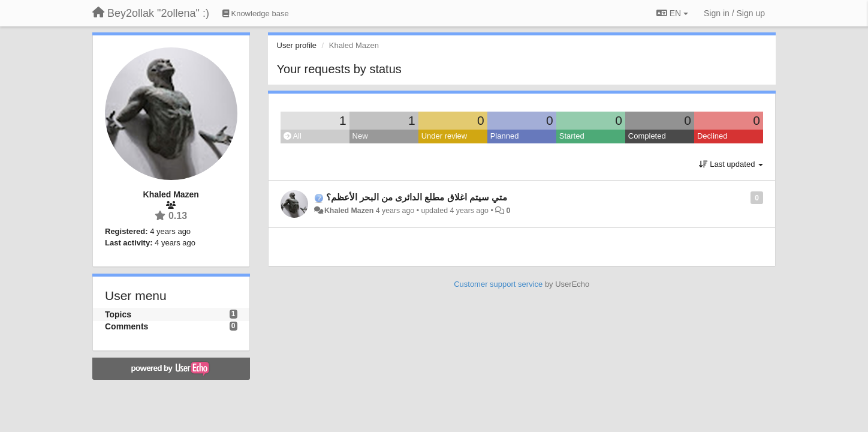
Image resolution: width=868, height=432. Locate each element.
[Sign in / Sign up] (734, 13)
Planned (505, 136)
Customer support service (498, 284)
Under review (444, 136)
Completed (647, 136)
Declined (712, 136)
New (360, 136)
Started (572, 136)
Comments (126, 326)
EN (672, 13)
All (293, 136)
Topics (118, 314)
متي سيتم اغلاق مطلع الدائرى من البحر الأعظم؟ (417, 197)
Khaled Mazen (349, 211)
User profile (297, 45)
